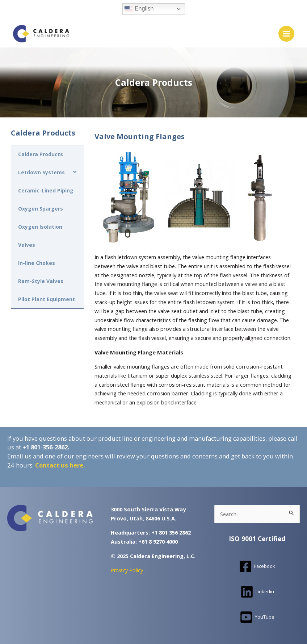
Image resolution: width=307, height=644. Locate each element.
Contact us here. (60, 465)
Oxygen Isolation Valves (40, 235)
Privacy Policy (127, 570)
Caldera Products (41, 154)
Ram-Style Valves (41, 281)
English (139, 9)
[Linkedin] (257, 591)
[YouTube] (257, 617)
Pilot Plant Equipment (47, 299)
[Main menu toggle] (286, 34)
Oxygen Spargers (41, 208)
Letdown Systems (41, 172)
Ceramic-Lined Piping (46, 190)
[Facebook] (257, 566)
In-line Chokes (37, 263)
